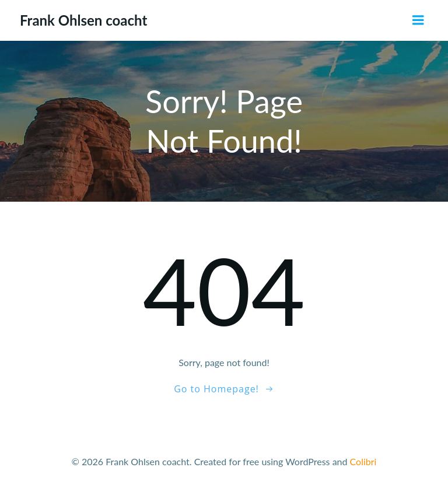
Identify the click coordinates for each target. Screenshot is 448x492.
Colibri (363, 461)
